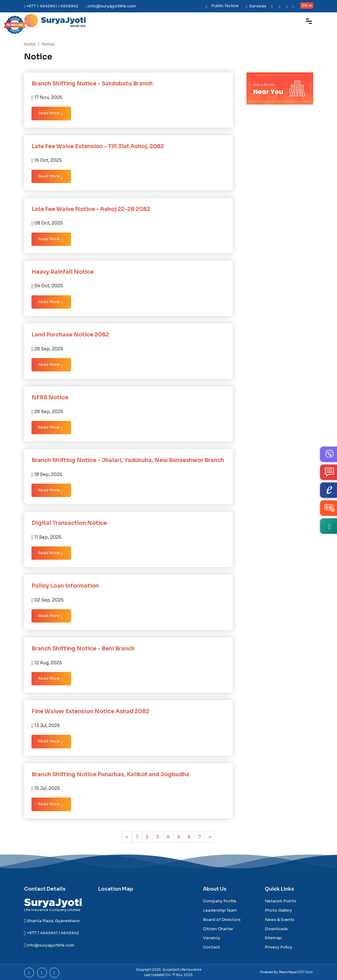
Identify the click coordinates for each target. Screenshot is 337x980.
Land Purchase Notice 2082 (70, 335)
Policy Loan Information (65, 586)
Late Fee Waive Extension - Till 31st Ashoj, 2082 (98, 146)
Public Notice (225, 6)
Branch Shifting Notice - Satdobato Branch (92, 83)
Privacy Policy (278, 947)
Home (30, 44)
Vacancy (212, 938)
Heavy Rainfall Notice (63, 272)
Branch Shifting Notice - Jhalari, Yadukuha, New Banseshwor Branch (128, 460)
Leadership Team (220, 910)
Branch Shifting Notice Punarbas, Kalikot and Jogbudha (110, 774)
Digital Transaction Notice (69, 523)
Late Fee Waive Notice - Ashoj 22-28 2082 (91, 209)
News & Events (280, 920)
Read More (50, 114)
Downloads (276, 929)
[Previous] (127, 837)
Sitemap (273, 938)
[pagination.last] (210, 837)
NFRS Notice (50, 397)
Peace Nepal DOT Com (296, 972)
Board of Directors (222, 920)
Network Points (280, 901)
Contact (211, 947)
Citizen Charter (218, 929)
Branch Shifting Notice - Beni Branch (83, 648)
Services (256, 6)
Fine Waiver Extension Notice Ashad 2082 (90, 711)
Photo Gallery (278, 910)
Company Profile (220, 901)
